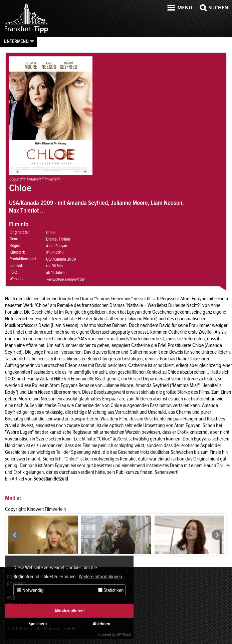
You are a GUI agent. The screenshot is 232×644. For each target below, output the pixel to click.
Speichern (38, 624)
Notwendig (30, 590)
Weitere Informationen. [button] (101, 577)
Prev (15, 535)
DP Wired (124, 634)
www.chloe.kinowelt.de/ (65, 279)
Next (217, 535)
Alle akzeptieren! (69, 611)
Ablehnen (101, 624)
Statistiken (111, 590)
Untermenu (16, 41)
